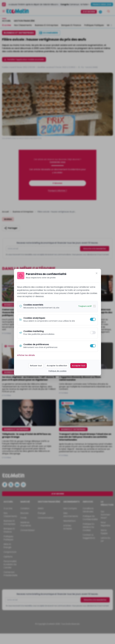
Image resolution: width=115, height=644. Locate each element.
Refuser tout (36, 366)
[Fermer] (97, 273)
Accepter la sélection (57, 366)
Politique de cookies (58, 371)
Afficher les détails (26, 355)
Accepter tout (79, 366)
